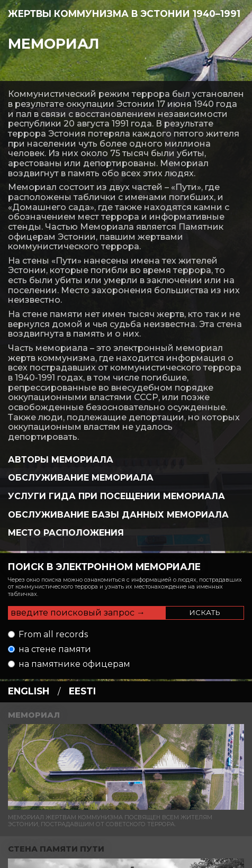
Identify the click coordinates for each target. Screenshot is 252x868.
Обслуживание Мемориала (81, 478)
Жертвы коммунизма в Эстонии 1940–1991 (124, 13)
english (29, 691)
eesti (82, 691)
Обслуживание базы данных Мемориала (118, 515)
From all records (53, 634)
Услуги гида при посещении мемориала (116, 496)
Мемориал (54, 44)
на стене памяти (55, 649)
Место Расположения (66, 533)
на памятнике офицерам (74, 664)
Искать (205, 612)
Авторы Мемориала (61, 460)
